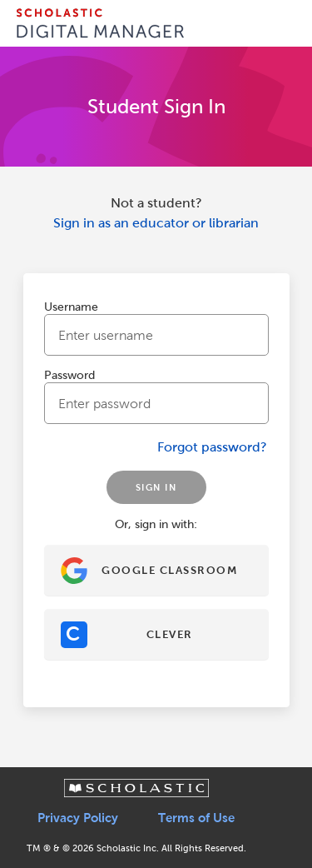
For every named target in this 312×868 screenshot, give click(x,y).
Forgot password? (212, 447)
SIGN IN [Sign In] (156, 487)
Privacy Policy (78, 818)
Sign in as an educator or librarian (156, 223)
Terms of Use (196, 818)
